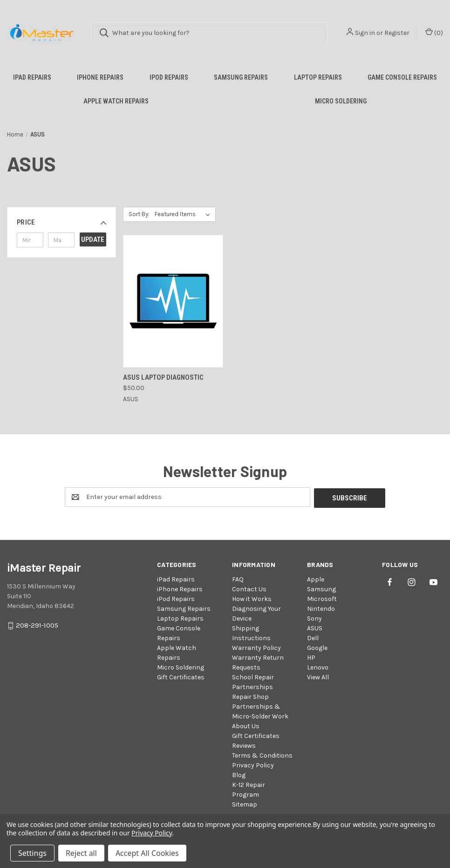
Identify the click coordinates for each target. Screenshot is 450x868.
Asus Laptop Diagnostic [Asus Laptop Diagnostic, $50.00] (163, 377)
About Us (246, 725)
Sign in (365, 33)
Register (397, 33)
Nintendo (321, 608)
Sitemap (245, 803)
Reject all (81, 853)
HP (311, 657)
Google (317, 647)
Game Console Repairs (402, 77)
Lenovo (318, 666)
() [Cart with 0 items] (434, 32)
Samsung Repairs (241, 77)
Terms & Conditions (262, 755)
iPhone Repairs (100, 77)
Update (93, 239)
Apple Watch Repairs (116, 101)
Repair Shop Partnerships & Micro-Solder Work (260, 706)
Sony (314, 618)
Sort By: (139, 214)
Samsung (321, 588)
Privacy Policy (253, 764)
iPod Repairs (169, 77)
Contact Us (249, 588)
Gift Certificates (181, 676)
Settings (32, 853)
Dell (313, 637)
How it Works (252, 598)
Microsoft (322, 598)
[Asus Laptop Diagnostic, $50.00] (173, 301)
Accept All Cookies (147, 853)
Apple (316, 578)
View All (318, 676)
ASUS (315, 627)
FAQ (238, 578)
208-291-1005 (37, 624)
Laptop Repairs (318, 77)
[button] (61, 222)
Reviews (244, 745)
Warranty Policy (256, 647)
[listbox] (184, 214)
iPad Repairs (32, 77)
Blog (239, 774)
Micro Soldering (341, 101)
